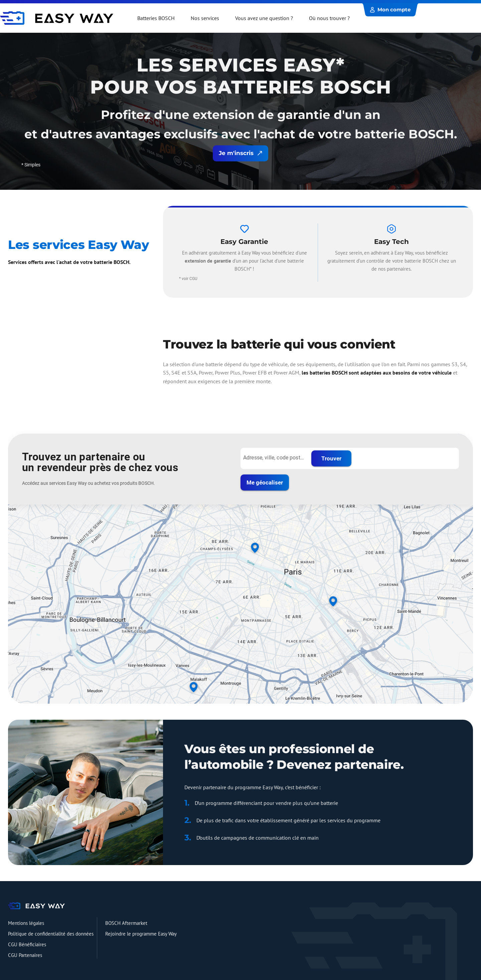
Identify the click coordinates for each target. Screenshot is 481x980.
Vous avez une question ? (264, 18)
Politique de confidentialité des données (51, 934)
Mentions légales (26, 923)
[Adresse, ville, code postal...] (274, 458)
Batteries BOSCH (156, 18)
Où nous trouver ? (329, 18)
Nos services (205, 18)
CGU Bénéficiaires (27, 944)
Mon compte (390, 10)
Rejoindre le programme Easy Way (141, 934)
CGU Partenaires (25, 955)
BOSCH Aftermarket (126, 923)
